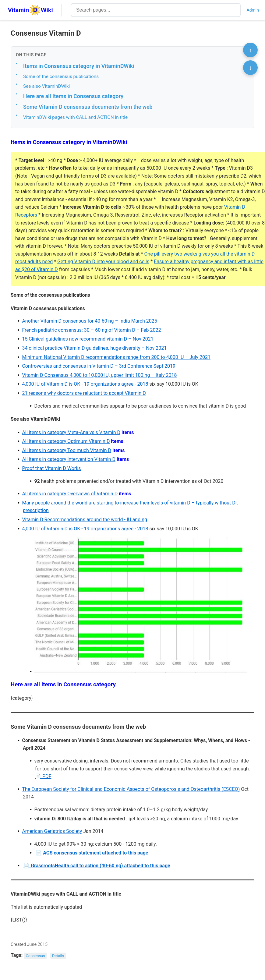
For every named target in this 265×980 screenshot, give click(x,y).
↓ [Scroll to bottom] (250, 68)
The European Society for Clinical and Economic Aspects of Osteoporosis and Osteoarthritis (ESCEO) (131, 789)
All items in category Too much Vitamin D (67, 450)
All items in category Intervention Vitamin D (69, 459)
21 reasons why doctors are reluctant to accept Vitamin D (84, 393)
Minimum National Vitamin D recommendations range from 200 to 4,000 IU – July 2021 (116, 357)
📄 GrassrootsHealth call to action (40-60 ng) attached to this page (97, 866)
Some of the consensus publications (61, 76)
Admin (253, 10)
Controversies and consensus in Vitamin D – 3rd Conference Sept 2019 (99, 366)
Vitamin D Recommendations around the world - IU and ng (85, 520)
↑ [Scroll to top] (250, 50)
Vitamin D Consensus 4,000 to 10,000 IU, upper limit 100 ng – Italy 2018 (99, 375)
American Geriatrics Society (52, 831)
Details (58, 955)
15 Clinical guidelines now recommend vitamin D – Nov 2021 (88, 339)
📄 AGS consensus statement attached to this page (92, 853)
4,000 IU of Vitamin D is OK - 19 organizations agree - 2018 (85, 384)
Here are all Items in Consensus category (73, 96)
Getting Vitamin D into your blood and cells (103, 262)
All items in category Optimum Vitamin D (66, 441)
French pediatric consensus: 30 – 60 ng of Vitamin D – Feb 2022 (91, 330)
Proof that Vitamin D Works (51, 468)
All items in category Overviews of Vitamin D (70, 494)
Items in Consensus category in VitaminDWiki (79, 66)
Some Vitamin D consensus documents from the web (88, 107)
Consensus (35, 955)
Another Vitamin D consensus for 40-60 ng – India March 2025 (89, 321)
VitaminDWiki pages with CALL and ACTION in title (75, 117)
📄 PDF (43, 776)
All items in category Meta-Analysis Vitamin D (71, 432)
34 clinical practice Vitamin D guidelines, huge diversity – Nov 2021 (94, 348)
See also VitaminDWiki (46, 86)
